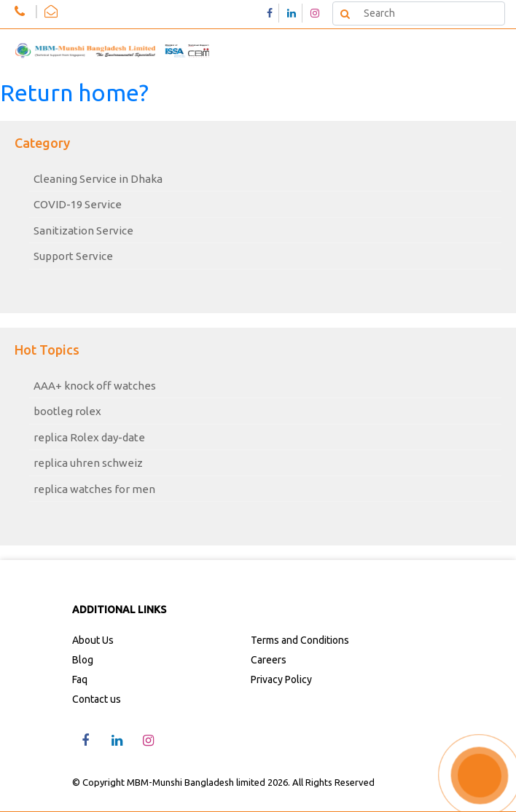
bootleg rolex (67, 411)
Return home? (74, 92)
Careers (269, 660)
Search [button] (344, 13)
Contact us (97, 699)
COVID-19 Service (78, 204)
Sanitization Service (83, 230)
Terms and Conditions (300, 640)
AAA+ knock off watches (95, 386)
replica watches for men (94, 489)
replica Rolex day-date (89, 437)
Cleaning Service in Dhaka (98, 179)
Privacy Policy (281, 679)
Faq (80, 679)
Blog (83, 660)
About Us (93, 640)
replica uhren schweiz (88, 463)
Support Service (73, 256)
